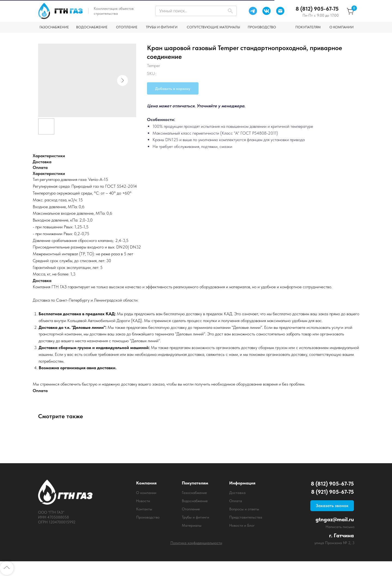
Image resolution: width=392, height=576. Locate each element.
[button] (332, 506)
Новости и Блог (242, 525)
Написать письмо (340, 527)
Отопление (191, 509)
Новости (143, 501)
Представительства (246, 517)
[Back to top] (7, 568)
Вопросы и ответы (244, 509)
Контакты (144, 509)
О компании (146, 493)
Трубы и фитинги (195, 517)
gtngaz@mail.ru (335, 519)
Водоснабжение (195, 501)
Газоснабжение (194, 493)
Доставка (237, 493)
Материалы (192, 525)
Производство (148, 517)
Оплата (236, 501)
